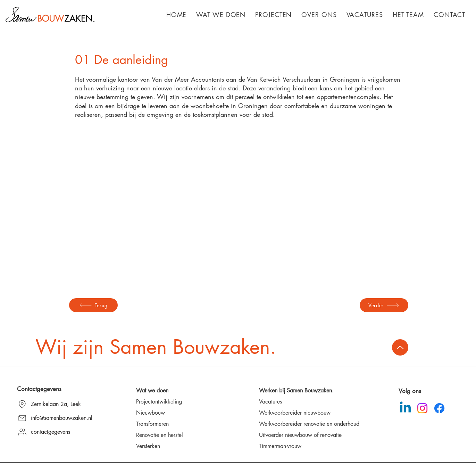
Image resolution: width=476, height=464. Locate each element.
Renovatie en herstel (160, 435)
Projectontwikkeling (159, 402)
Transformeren (152, 424)
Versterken (148, 446)
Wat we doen (152, 390)
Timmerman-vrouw (280, 446)
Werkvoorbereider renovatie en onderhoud (309, 424)
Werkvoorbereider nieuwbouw (295, 413)
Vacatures (270, 402)
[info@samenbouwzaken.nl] (60, 418)
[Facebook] (439, 408)
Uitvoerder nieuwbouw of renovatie (300, 435)
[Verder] (384, 305)
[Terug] (93, 305)
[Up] (400, 347)
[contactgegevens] (60, 432)
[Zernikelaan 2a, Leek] (60, 404)
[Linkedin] (405, 408)
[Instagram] (422, 408)
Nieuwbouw (151, 413)
